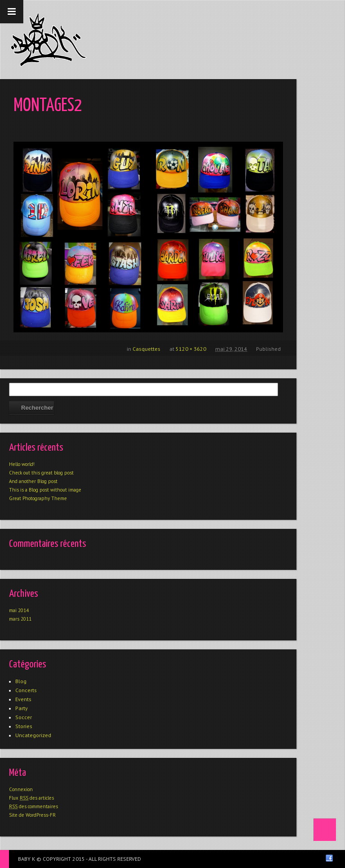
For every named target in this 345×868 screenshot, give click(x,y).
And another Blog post (33, 481)
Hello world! (22, 464)
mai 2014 (19, 610)
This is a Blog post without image (45, 490)
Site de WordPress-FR (32, 815)
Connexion (21, 789)
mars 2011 (20, 619)
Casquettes (146, 349)
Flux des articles (31, 798)
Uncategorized (33, 735)
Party (22, 708)
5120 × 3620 (191, 349)
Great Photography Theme (38, 498)
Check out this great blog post (41, 473)
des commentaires (33, 806)
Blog (21, 681)
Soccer (24, 717)
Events (23, 699)
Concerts (26, 690)
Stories (24, 726)
